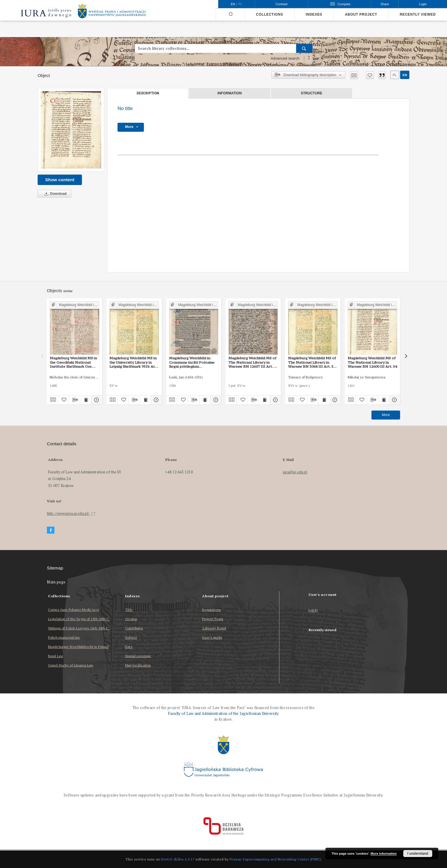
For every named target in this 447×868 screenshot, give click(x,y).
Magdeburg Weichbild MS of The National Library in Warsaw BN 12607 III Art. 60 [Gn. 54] (253, 362)
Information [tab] (230, 93)
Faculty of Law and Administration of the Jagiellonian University (223, 714)
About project (361, 14)
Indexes (314, 14)
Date (129, 647)
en (405, 75)
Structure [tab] (312, 93)
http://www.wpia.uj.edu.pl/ (71, 513)
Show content (60, 180)
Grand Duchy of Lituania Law (71, 665)
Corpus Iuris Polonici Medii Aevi (73, 610)
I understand (418, 854)
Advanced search (285, 58)
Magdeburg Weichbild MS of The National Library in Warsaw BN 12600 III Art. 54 (372, 362)
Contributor (134, 628)
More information (384, 854)
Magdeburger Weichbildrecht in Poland (78, 647)
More (386, 415)
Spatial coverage (138, 656)
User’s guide (212, 637)
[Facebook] (51, 530)
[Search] (304, 48)
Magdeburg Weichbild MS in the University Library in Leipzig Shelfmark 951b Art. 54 (133, 362)
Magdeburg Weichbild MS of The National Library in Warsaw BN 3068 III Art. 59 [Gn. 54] (312, 362)
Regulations (211, 610)
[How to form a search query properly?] (309, 58)
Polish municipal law (64, 637)
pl (395, 75)
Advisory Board (214, 628)
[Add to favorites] (370, 75)
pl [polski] (240, 4)
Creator (131, 619)
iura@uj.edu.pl (295, 472)
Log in (313, 610)
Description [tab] (148, 93)
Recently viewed (418, 14)
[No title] (71, 130)
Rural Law (56, 656)
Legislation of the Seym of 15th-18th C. (79, 619)
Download (54, 194)
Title (129, 610)
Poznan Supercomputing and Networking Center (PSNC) (276, 859)
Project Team (212, 619)
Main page (56, 582)
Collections (269, 14)
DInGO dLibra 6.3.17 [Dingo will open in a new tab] (178, 859)
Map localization (138, 665)
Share (385, 4)
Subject (131, 637)
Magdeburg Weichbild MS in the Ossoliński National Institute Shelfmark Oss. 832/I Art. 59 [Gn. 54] (73, 362)
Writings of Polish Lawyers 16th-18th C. (79, 628)
